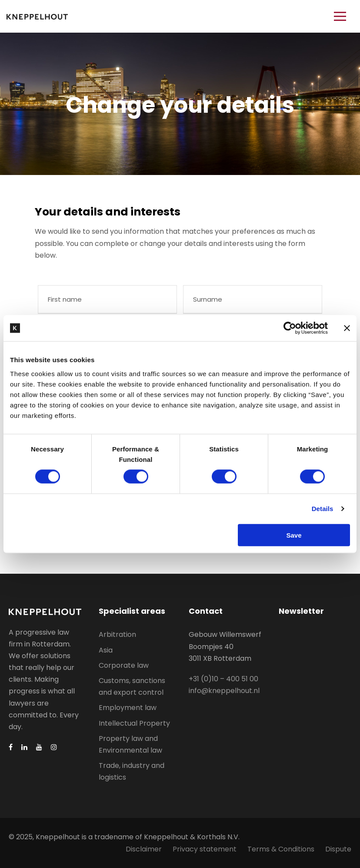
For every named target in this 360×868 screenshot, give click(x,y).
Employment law (128, 708)
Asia (106, 650)
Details (323, 509)
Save (294, 535)
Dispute (338, 849)
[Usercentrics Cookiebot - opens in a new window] (290, 328)
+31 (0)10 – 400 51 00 (223, 679)
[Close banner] (347, 328)
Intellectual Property (134, 723)
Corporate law (124, 665)
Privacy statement (205, 849)
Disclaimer (144, 849)
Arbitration (117, 634)
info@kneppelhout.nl (224, 691)
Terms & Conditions (281, 849)
